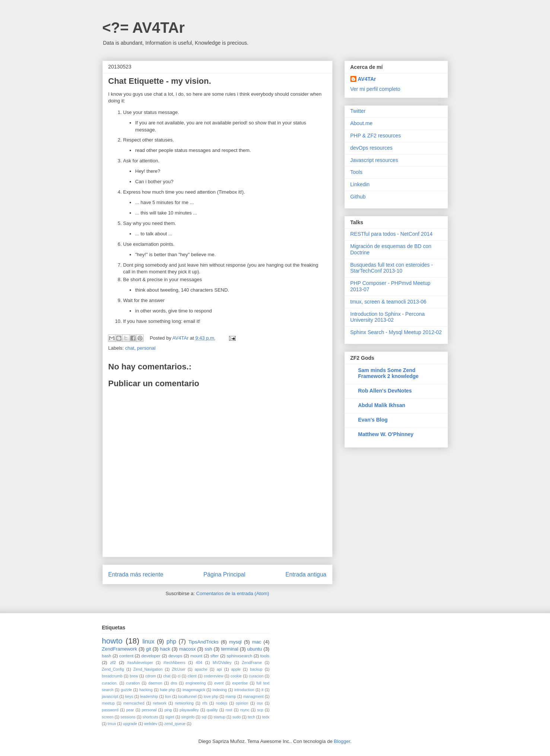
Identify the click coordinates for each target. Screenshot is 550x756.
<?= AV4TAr (144, 28)
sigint (170, 717)
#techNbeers (174, 663)
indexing (220, 690)
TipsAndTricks (204, 642)
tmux (112, 724)
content (126, 656)
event (219, 683)
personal (146, 348)
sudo (237, 717)
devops (175, 656)
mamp (231, 697)
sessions (128, 717)
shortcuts (150, 717)
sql (204, 717)
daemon (155, 683)
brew (134, 676)
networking (184, 703)
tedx (266, 717)
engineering (195, 683)
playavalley (189, 710)
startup (219, 717)
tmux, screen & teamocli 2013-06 (389, 302)
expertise (240, 683)
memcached (134, 703)
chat (130, 348)
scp (260, 710)
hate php (167, 690)
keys (129, 697)
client (192, 676)
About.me (362, 123)
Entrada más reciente (136, 574)
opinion (242, 703)
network (160, 703)
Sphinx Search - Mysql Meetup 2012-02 (396, 332)
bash (107, 656)
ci (179, 676)
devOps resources (372, 148)
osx (260, 703)
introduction (244, 690)
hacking (146, 690)
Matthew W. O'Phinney (386, 434)
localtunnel (187, 697)
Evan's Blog (373, 420)
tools (265, 656)
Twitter (358, 111)
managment (253, 697)
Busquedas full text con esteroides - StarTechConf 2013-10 (392, 268)
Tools (357, 172)
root (229, 710)
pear (130, 710)
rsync (245, 710)
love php (211, 697)
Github (358, 197)
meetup (109, 703)
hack (165, 649)
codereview (214, 676)
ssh (209, 649)
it (262, 690)
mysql (235, 642)
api (219, 669)
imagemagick (194, 690)
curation (133, 683)
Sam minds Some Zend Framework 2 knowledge (389, 373)
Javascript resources (374, 160)
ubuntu (255, 649)
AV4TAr (367, 79)
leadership (149, 697)
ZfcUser (179, 669)
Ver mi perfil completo (376, 89)
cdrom (151, 676)
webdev (151, 724)
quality (212, 710)
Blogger (342, 741)
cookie (236, 676)
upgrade (130, 724)
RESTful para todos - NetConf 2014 (392, 234)
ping (168, 710)
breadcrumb (112, 676)
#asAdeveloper (140, 663)
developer (151, 656)
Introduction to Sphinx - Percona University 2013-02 (388, 317)
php (171, 641)
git (149, 649)
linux (148, 641)
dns (174, 683)
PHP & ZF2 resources (376, 136)
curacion (256, 676)
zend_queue (175, 724)
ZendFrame (252, 663)
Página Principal (224, 574)
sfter (215, 656)
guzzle (126, 690)
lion (168, 697)
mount (196, 656)
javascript (110, 697)
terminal (230, 649)
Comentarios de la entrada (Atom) (233, 593)
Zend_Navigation (148, 669)
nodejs (222, 703)
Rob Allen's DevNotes (385, 391)
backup (256, 669)
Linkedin (360, 184)
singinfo (188, 717)
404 (199, 663)
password (110, 710)
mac (257, 642)
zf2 (113, 662)
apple (236, 669)
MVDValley (222, 663)
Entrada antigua (306, 574)
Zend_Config (113, 669)
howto (112, 641)
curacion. (110, 683)
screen (108, 717)
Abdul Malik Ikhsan (382, 405)
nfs (205, 703)
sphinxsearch (240, 656)
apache (201, 669)
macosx (187, 649)
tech (251, 717)
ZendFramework (120, 649)
